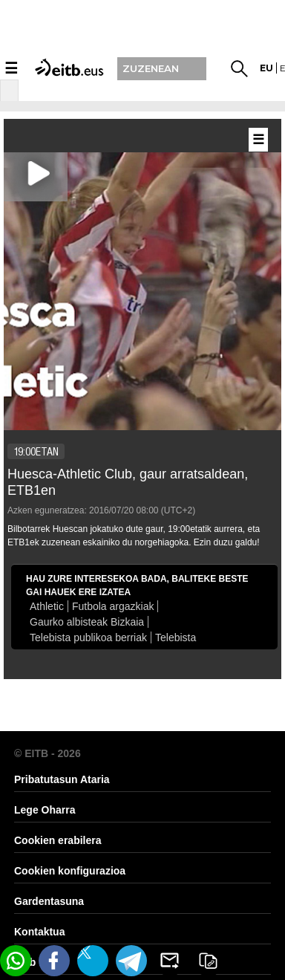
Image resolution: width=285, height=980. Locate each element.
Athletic (47, 606)
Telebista (176, 637)
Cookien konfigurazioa (70, 871)
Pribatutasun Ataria (62, 779)
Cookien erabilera (58, 840)
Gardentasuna (49, 901)
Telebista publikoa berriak (88, 637)
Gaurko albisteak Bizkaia (87, 622)
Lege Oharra (45, 810)
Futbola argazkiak (113, 606)
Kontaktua (39, 932)
